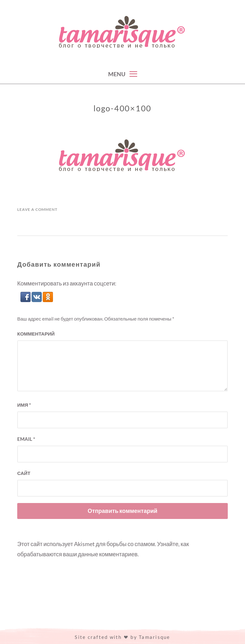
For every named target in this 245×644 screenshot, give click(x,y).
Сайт (24, 473)
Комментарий (36, 334)
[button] (26, 300)
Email (26, 439)
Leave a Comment (37, 209)
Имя (24, 405)
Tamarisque (155, 637)
